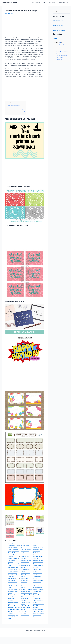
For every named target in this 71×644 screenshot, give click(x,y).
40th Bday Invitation (26, 575)
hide (13, 103)
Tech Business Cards (26, 595)
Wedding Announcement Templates (24, 606)
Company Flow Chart (58, 28)
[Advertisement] (17, 26)
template (55, 38)
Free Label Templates (13, 571)
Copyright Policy (38, 3)
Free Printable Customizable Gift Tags (13, 546)
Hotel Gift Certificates (38, 613)
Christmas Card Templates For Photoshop (24, 584)
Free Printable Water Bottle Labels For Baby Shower (14, 595)
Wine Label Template (38, 595)
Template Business (9, 3)
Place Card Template (38, 589)
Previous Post (6, 634)
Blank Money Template (39, 619)
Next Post (45, 634)
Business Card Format (39, 547)
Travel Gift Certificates (39, 580)
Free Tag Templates (13, 549)
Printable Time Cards (13, 551)
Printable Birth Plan (13, 577)
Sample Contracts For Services (60, 23)
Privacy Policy (53, 3)
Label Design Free (37, 600)
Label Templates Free (26, 544)
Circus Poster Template (58, 21)
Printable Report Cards (14, 562)
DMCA (46, 3)
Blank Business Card (26, 580)
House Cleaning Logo (58, 25)
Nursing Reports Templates (59, 30)
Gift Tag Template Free (14, 553)
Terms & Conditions (64, 3)
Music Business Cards (39, 560)
